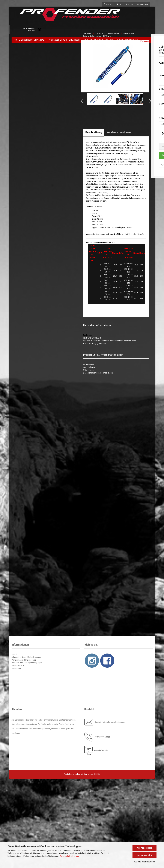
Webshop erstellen (72, 776)
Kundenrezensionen (119, 134)
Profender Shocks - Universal (29, 40)
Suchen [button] (108, 5)
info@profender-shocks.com (113, 724)
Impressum (16, 670)
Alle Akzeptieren (145, 848)
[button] (119, 5)
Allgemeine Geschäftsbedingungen (26, 659)
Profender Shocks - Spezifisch (64, 40)
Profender (145, 43)
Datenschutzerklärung (69, 856)
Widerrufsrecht (18, 667)
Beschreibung (94, 134)
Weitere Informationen (144, 862)
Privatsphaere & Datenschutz (24, 662)
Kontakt (15, 656)
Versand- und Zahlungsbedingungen (27, 665)
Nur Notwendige (145, 855)
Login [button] (129, 5)
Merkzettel (143, 5)
